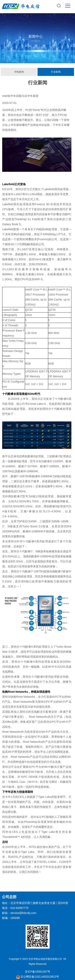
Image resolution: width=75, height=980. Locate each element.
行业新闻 (56, 72)
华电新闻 (19, 72)
